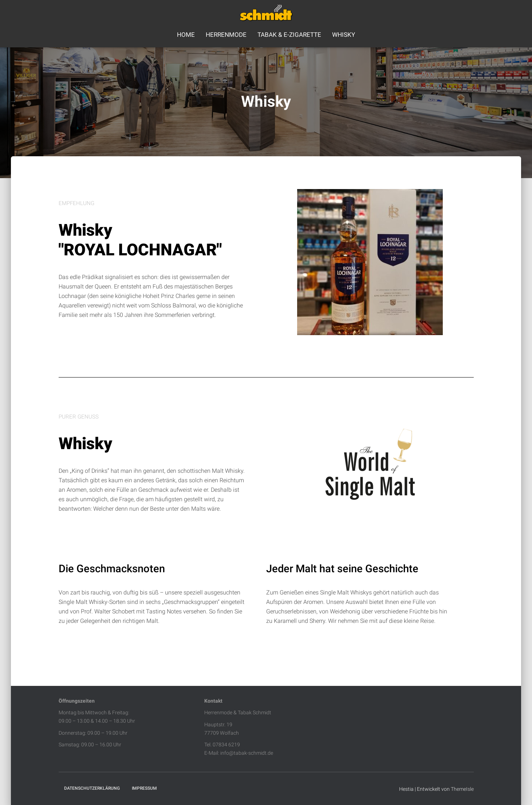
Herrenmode (226, 35)
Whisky (344, 35)
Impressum (144, 788)
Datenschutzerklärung (92, 788)
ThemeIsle (462, 789)
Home (186, 35)
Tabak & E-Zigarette (289, 35)
